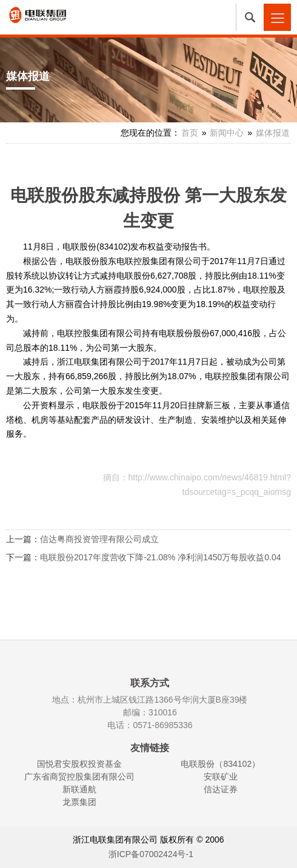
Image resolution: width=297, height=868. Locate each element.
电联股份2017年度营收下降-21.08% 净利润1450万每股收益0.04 (161, 557)
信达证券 (221, 789)
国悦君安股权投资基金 (79, 764)
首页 (190, 133)
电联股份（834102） (220, 764)
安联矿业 (221, 777)
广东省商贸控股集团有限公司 (79, 777)
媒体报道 (273, 133)
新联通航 (79, 789)
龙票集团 (79, 802)
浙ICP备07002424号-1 (151, 854)
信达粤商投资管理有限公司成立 (99, 539)
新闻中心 (227, 133)
